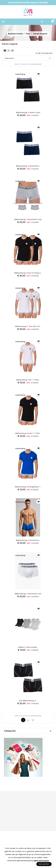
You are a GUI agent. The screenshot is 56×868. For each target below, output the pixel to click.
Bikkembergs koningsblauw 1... (28, 487)
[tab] (5, 51)
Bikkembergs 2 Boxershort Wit (28, 594)
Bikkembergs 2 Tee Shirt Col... (28, 326)
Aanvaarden (44, 864)
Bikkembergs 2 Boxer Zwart (28, 112)
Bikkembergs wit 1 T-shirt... (28, 380)
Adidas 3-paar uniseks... (28, 647)
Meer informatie (41, 860)
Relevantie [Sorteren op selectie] (28, 58)
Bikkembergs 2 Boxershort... (28, 166)
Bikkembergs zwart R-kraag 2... (28, 273)
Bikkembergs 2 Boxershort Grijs (28, 219)
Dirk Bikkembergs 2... (28, 701)
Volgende (33, 720)
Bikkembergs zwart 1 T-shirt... (28, 433)
